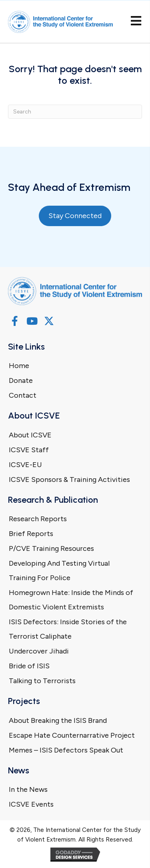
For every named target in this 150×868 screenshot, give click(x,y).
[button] (15, 321)
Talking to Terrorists (42, 681)
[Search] (75, 112)
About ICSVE (30, 435)
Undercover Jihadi (39, 651)
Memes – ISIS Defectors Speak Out (66, 750)
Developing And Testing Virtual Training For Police (59, 571)
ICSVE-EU (25, 465)
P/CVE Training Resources (51, 548)
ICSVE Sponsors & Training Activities (69, 480)
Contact (23, 395)
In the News (28, 789)
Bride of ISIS (29, 666)
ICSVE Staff (29, 450)
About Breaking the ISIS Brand (58, 720)
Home (19, 366)
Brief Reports (31, 534)
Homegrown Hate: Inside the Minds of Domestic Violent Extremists (71, 600)
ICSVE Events (31, 804)
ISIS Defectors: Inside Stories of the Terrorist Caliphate (68, 629)
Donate (21, 380)
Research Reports (38, 519)
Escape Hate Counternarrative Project (72, 735)
